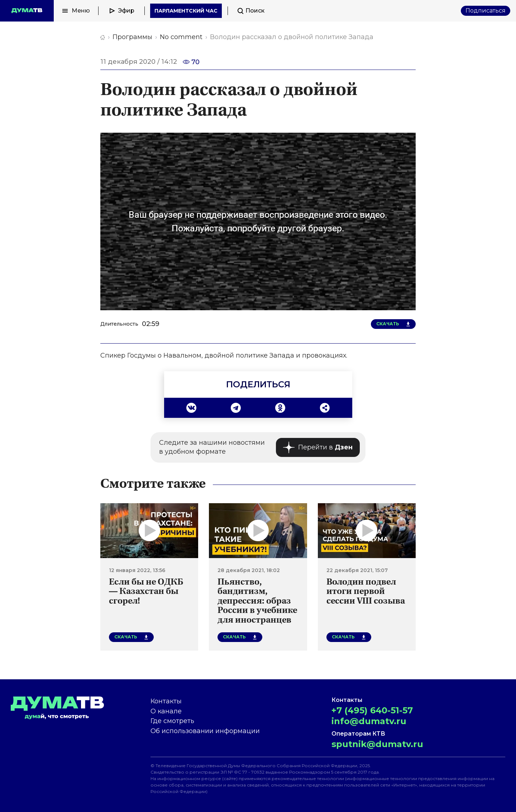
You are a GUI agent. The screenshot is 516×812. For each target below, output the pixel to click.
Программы (132, 37)
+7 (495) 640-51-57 (372, 710)
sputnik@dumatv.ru (377, 744)
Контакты (166, 701)
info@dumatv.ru (369, 721)
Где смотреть (172, 721)
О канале (166, 711)
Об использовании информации (205, 731)
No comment (181, 37)
